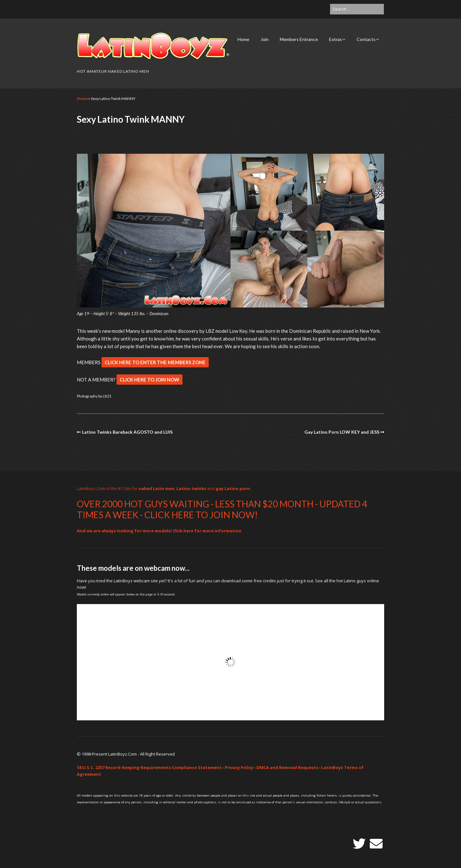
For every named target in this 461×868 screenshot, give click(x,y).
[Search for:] (357, 9)
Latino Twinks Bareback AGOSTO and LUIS (127, 432)
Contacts (366, 39)
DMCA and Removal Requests (287, 767)
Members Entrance (299, 39)
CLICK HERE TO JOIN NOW (150, 380)
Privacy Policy (239, 767)
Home (243, 39)
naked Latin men (157, 488)
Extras (336, 39)
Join (265, 39)
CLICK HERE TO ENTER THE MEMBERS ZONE (155, 362)
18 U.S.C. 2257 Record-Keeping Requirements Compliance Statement (149, 767)
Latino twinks (191, 488)
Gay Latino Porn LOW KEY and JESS (342, 432)
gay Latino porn (233, 488)
